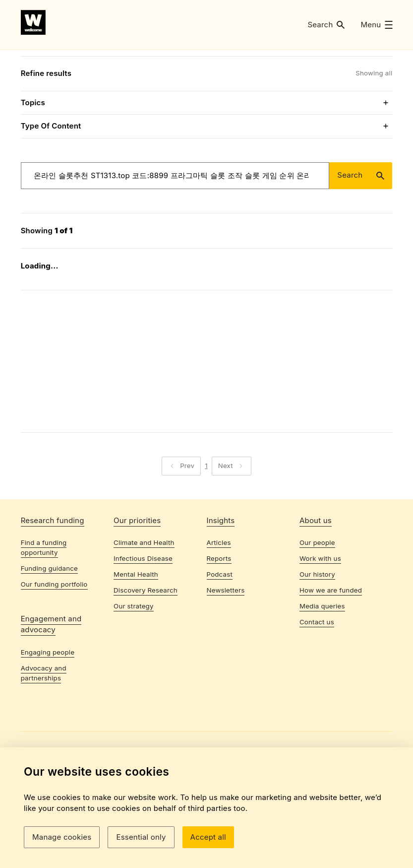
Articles (219, 600)
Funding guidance (49, 626)
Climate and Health (144, 600)
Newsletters (226, 648)
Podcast (220, 632)
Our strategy (134, 664)
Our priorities (137, 577)
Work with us (320, 616)
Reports (219, 616)
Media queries (322, 664)
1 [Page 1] (206, 515)
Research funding (53, 577)
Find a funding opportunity (44, 605)
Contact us (317, 679)
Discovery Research (146, 648)
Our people (317, 600)
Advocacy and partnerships (44, 730)
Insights (221, 577)
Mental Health (136, 632)
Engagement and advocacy (51, 682)
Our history (317, 632)
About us (316, 577)
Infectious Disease (143, 616)
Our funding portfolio (54, 642)
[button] (326, 25)
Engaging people (48, 710)
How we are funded (331, 648)
